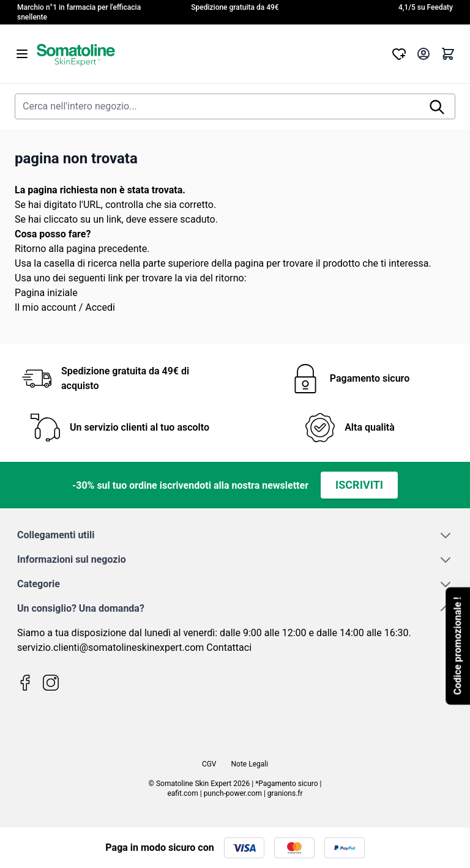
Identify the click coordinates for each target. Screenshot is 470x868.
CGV (209, 764)
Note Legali (250, 764)
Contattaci (229, 647)
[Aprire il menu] (22, 54)
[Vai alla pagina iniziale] (211, 54)
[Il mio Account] (423, 54)
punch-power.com (233, 793)
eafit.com (182, 793)
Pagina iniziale (46, 293)
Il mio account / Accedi (65, 307)
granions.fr (285, 793)
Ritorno (30, 249)
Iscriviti (359, 485)
